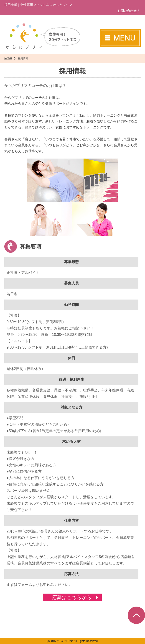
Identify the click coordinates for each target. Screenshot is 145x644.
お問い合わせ (127, 11)
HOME (8, 58)
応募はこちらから (72, 597)
